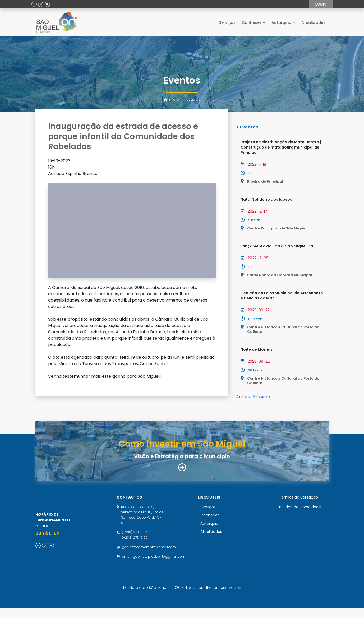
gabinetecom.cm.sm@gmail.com (149, 552)
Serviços (227, 22)
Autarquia (281, 22)
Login (321, 4)
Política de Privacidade (300, 512)
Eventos (194, 100)
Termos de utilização (299, 502)
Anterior (245, 397)
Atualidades (313, 22)
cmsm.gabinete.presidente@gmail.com (154, 562)
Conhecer (252, 22)
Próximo (261, 397)
